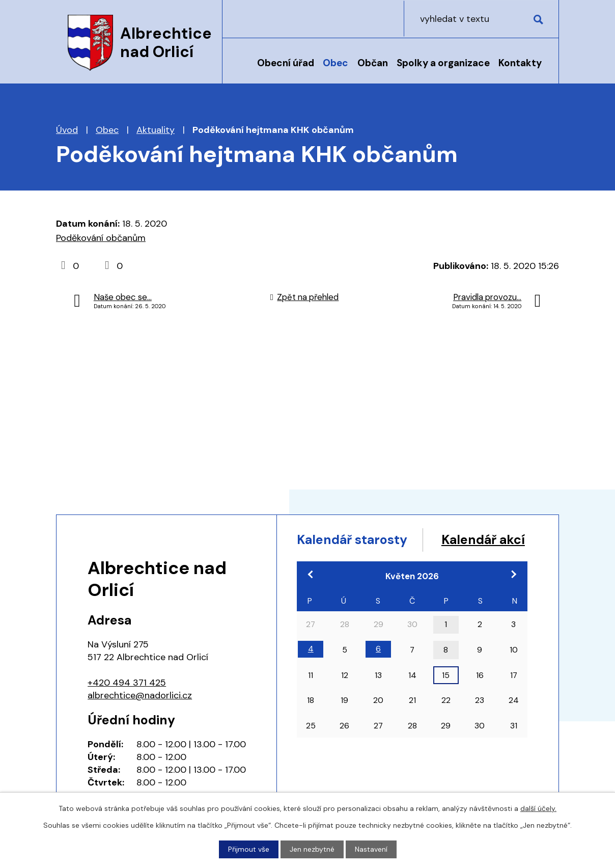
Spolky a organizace (443, 63)
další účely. (538, 808)
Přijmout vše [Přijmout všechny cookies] (249, 849)
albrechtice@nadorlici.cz (140, 695)
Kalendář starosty (353, 540)
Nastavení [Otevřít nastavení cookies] (371, 849)
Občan (373, 63)
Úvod (241, 70)
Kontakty (520, 63)
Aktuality (156, 130)
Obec (336, 63)
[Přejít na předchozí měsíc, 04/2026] (311, 594)
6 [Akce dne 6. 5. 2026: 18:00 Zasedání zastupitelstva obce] (378, 669)
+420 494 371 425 (127, 683)
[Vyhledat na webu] (493, 19)
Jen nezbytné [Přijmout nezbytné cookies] (312, 849)
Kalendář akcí (339, 559)
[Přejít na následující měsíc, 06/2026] (514, 594)
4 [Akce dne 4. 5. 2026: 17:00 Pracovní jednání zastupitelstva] (311, 669)
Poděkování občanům (101, 238)
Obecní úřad (286, 63)
